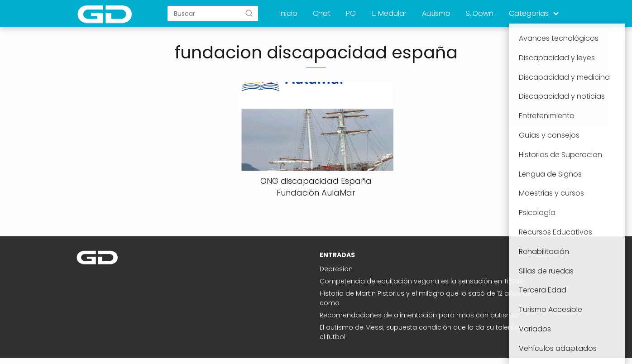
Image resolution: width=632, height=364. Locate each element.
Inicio (288, 13)
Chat (322, 13)
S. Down (480, 13)
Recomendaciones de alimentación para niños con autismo (419, 315)
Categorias (529, 13)
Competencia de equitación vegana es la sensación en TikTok (421, 281)
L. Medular (389, 13)
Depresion (336, 269)
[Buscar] (249, 13)
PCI (351, 13)
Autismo (436, 13)
